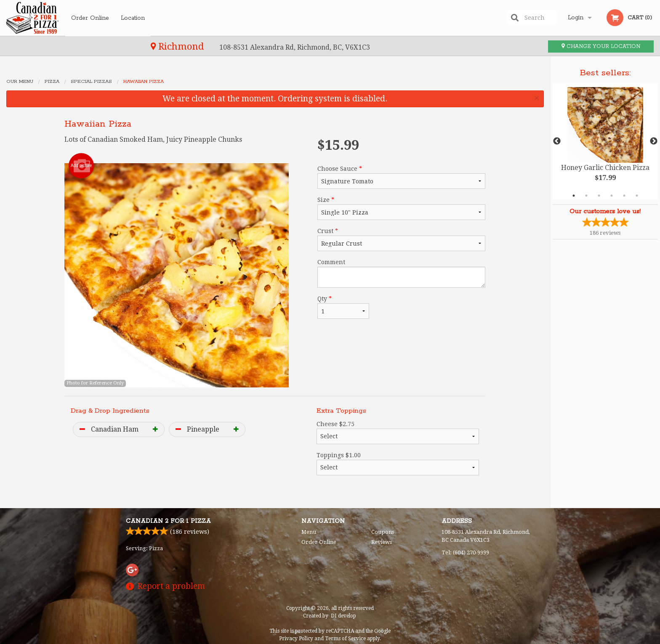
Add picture (81, 166)
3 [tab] (599, 196)
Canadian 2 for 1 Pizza (168, 521)
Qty (343, 307)
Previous (557, 141)
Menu (309, 532)
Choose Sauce (401, 177)
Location (133, 18)
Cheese (398, 432)
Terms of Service (345, 639)
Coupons (383, 532)
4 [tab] (612, 196)
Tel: (465, 553)
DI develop (343, 616)
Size (401, 208)
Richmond (39, 46)
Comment (401, 273)
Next (654, 141)
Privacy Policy (296, 639)
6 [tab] (637, 196)
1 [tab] (574, 196)
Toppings (398, 464)
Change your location (601, 46)
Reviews (382, 542)
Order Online (90, 18)
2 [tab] (586, 196)
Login (576, 18)
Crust (401, 239)
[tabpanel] (605, 141)
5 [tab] (624, 196)
